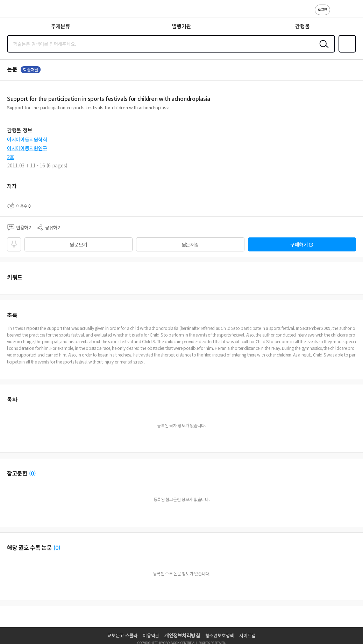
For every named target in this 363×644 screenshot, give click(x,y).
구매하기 (299, 244)
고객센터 (337, 13)
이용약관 (151, 635)
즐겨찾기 (346, 52)
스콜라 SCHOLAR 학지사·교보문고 (21, 11)
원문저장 (190, 244)
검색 (322, 49)
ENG (352, 13)
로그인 (322, 9)
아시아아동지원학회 (27, 139)
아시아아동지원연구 (27, 148)
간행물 (302, 26)
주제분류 (61, 26)
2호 (10, 157)
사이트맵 (247, 635)
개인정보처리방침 (182, 635)
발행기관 (182, 26)
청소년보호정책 (220, 635)
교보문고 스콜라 (122, 635)
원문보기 (79, 244)
